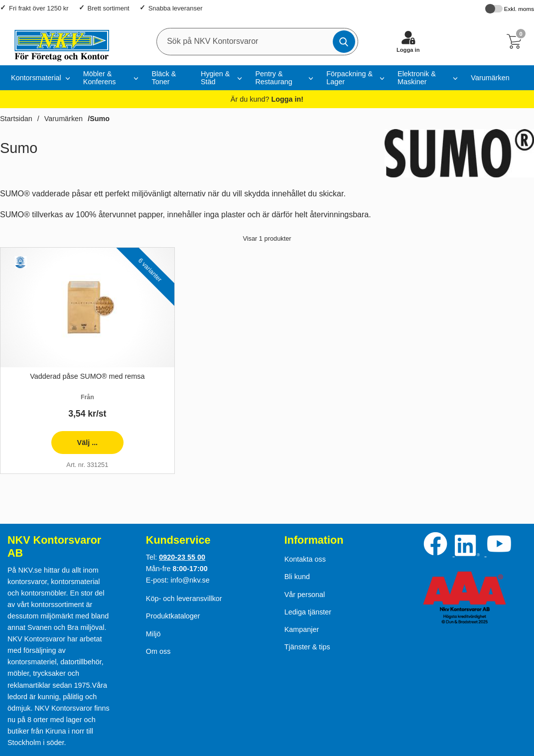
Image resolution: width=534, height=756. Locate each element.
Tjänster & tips (307, 647)
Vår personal (305, 595)
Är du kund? (267, 99)
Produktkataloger (173, 616)
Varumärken (490, 78)
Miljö (153, 634)
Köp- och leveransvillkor (184, 599)
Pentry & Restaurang (273, 78)
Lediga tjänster (308, 612)
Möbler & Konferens (100, 78)
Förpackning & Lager (349, 78)
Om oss (158, 651)
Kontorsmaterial (36, 78)
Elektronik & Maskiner (417, 78)
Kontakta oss (305, 559)
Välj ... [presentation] (74, 446)
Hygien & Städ (215, 78)
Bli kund (297, 577)
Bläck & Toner (164, 78)
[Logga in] (408, 41)
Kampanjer (302, 629)
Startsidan (16, 119)
